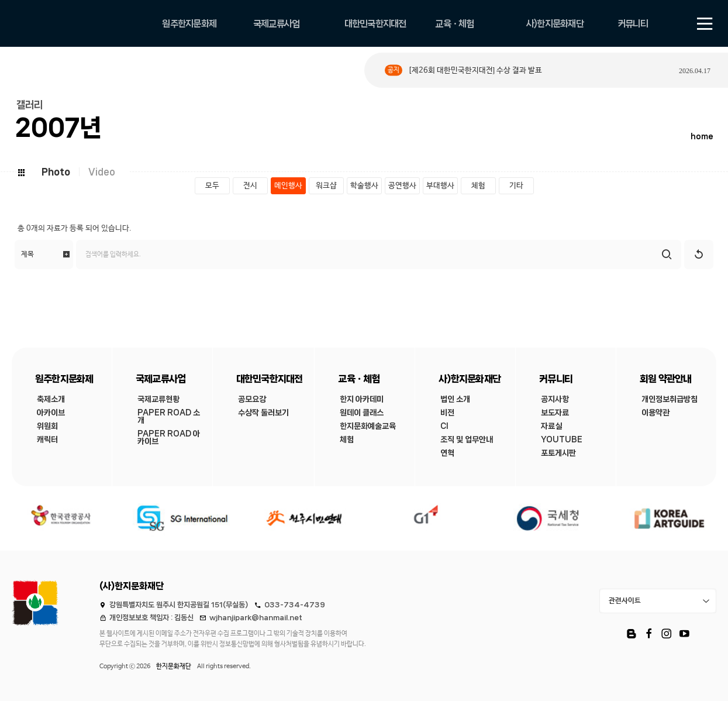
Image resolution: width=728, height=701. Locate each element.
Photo (56, 172)
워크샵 (326, 186)
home (702, 137)
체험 (478, 186)
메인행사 (288, 186)
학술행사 (364, 186)
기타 (516, 186)
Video (102, 172)
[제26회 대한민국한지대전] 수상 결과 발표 (475, 71)
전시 (250, 186)
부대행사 (440, 186)
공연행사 (402, 186)
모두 (212, 186)
